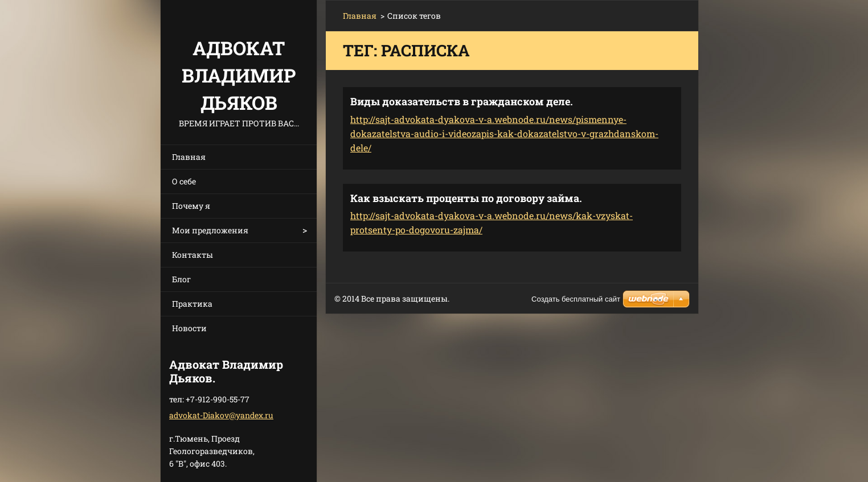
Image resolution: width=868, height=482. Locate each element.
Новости (189, 328)
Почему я (191, 206)
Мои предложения (210, 230)
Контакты (193, 255)
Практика (192, 304)
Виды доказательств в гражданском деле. (462, 101)
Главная (189, 157)
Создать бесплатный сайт (576, 299)
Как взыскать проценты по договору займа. (466, 198)
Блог (181, 279)
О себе (184, 181)
